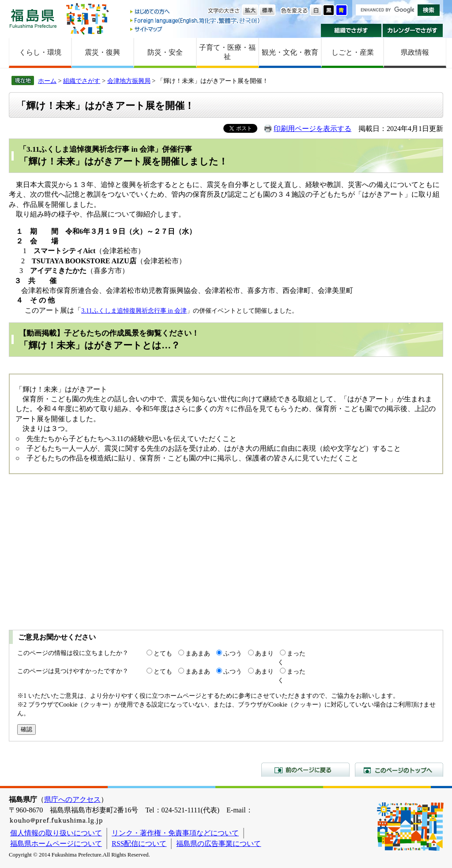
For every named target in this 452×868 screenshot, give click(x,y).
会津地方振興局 (129, 81)
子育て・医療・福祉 (227, 52)
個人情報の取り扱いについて (56, 833)
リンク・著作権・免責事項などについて (175, 833)
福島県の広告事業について (218, 844)
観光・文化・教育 (290, 52)
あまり (264, 653)
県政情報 (415, 52)
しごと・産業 (353, 52)
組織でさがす (351, 30)
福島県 (33, 18)
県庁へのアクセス (72, 799)
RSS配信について (139, 844)
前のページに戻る (305, 770)
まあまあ (198, 653)
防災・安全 (165, 52)
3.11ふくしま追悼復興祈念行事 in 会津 (134, 311)
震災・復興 (102, 52)
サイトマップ (196, 29)
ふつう (233, 653)
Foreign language (196, 21)
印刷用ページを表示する (313, 129)
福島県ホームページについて (56, 844)
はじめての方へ (196, 12)
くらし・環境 (40, 52)
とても (163, 653)
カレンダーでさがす (413, 30)
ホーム (47, 81)
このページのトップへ (399, 770)
